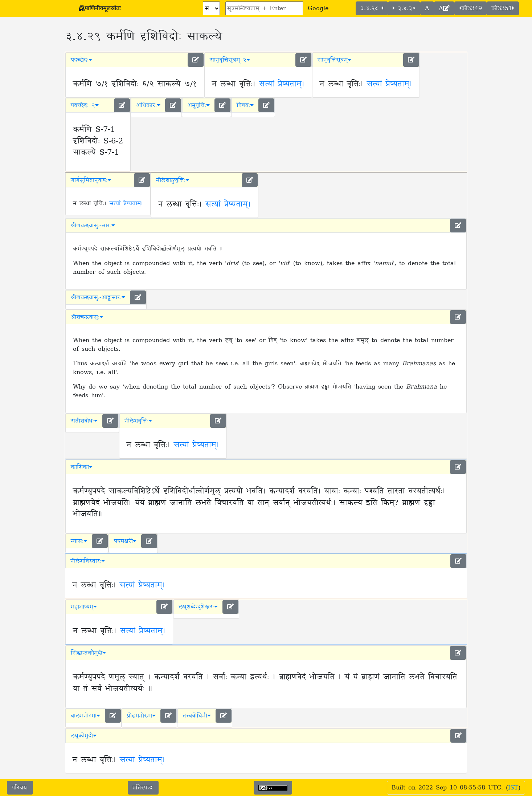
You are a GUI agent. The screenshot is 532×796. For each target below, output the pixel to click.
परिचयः (20, 788)
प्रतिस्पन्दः (143, 788)
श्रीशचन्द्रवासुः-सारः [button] (93, 226)
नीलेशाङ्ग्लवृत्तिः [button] (173, 180)
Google (318, 8)
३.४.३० (404, 8)
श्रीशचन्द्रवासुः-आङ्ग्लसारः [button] (98, 297)
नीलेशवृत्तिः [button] (138, 421)
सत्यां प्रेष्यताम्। (282, 84)
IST (513, 788)
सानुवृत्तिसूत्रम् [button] (334, 60)
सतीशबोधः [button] (84, 421)
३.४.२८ (372, 8)
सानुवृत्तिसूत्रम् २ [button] (230, 60)
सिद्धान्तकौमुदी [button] (88, 653)
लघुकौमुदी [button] (83, 736)
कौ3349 (470, 8)
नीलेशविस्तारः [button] (88, 561)
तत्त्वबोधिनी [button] (197, 716)
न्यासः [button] (79, 541)
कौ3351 (503, 8)
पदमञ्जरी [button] (125, 541)
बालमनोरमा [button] (85, 716)
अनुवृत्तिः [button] (199, 105)
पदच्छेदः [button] (81, 60)
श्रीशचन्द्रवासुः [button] (87, 317)
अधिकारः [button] (148, 105)
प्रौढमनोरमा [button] (141, 716)
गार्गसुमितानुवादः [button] (91, 180)
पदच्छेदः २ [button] (85, 105)
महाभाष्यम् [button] (84, 607)
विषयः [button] (245, 105)
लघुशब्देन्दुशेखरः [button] (198, 607)
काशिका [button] (82, 467)
